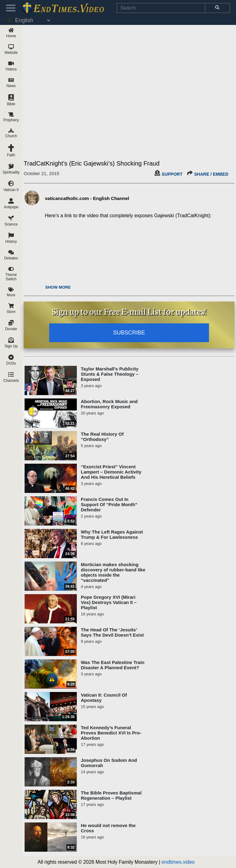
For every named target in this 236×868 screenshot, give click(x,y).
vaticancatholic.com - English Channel (87, 198)
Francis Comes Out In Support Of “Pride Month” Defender (109, 504)
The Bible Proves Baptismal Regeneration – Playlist (111, 795)
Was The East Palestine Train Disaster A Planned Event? (113, 665)
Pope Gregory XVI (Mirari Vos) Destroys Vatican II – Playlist (109, 602)
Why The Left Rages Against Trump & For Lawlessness (112, 534)
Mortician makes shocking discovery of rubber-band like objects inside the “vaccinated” (113, 572)
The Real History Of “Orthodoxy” (102, 437)
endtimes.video (178, 862)
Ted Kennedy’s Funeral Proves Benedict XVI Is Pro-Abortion (111, 733)
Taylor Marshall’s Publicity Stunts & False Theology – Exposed (110, 374)
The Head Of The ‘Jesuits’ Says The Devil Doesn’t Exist (112, 632)
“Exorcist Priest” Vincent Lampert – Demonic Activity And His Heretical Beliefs (111, 472)
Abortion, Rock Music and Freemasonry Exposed (109, 404)
